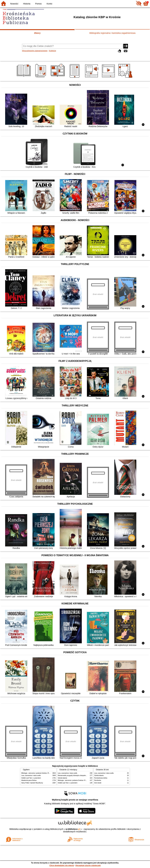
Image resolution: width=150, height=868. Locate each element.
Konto (49, 4)
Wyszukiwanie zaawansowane (35, 51)
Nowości (14, 4)
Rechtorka (98, 780)
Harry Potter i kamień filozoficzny (32, 783)
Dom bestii (98, 783)
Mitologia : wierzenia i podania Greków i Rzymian (37, 773)
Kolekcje (52, 51)
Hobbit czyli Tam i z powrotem (31, 778)
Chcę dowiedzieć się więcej (62, 865)
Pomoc (38, 4)
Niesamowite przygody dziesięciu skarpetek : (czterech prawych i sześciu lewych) (85, 775)
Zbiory (37, 33)
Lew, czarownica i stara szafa (31, 775)
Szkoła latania (62, 778)
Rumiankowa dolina (101, 778)
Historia (27, 4)
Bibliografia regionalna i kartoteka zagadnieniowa (112, 33)
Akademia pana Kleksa (29, 780)
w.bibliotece (73, 829)
